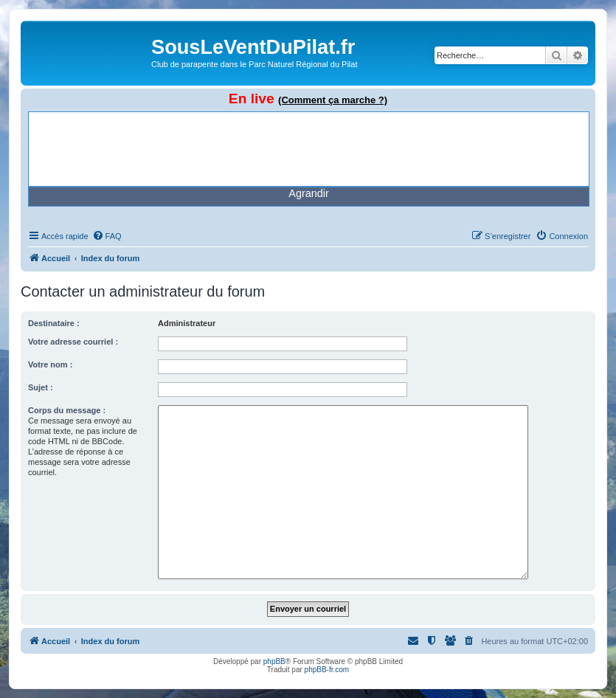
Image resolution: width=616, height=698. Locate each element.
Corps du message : (67, 410)
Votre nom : (50, 364)
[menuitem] (107, 236)
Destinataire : (54, 323)
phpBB (274, 661)
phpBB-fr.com (327, 670)
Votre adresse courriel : (73, 342)
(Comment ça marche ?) (333, 100)
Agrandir (308, 193)
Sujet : (41, 387)
